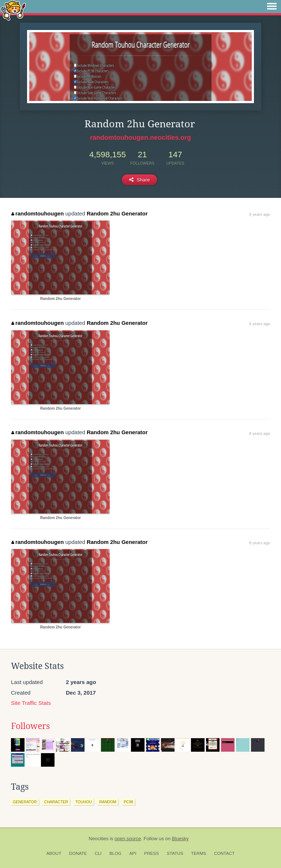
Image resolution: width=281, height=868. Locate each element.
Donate (78, 853)
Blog (115, 853)
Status (175, 853)
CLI (98, 853)
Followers (30, 726)
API (133, 853)
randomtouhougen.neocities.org (140, 138)
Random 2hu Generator (117, 213)
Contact (224, 853)
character (56, 802)
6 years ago (260, 214)
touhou (84, 802)
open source (128, 839)
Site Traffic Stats (31, 703)
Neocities (98, 839)
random (108, 802)
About (54, 853)
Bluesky (180, 839)
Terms (198, 853)
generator (25, 802)
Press (151, 853)
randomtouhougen (38, 213)
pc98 (128, 802)
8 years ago (260, 433)
